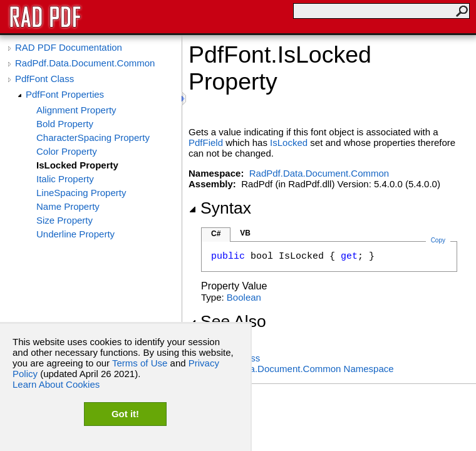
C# (216, 234)
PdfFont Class (44, 79)
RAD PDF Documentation (69, 47)
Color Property (67, 151)
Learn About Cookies (56, 384)
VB (245, 233)
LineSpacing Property (81, 193)
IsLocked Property (77, 165)
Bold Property (65, 124)
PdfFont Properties (65, 94)
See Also (227, 321)
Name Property (68, 206)
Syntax (220, 208)
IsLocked (289, 143)
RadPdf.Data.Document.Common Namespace (297, 369)
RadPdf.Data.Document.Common (85, 63)
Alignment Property (76, 110)
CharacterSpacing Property (93, 137)
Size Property (65, 220)
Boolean (244, 297)
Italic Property (65, 179)
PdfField (206, 143)
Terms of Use (140, 363)
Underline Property (75, 234)
